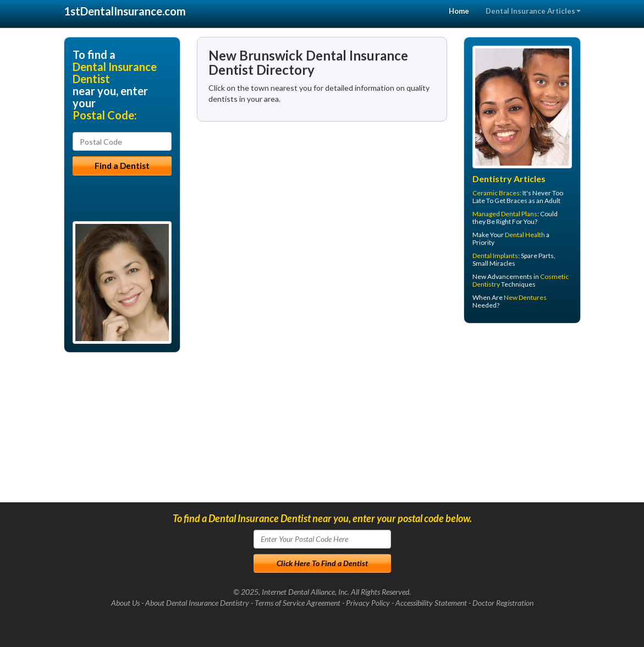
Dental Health (525, 235)
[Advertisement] (520, 417)
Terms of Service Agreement (298, 603)
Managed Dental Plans (505, 214)
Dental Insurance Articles (533, 11)
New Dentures (525, 297)
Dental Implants (495, 256)
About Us (125, 603)
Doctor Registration (503, 603)
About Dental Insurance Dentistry (197, 603)
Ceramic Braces (496, 193)
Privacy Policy (368, 603)
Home (459, 11)
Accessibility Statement (431, 603)
